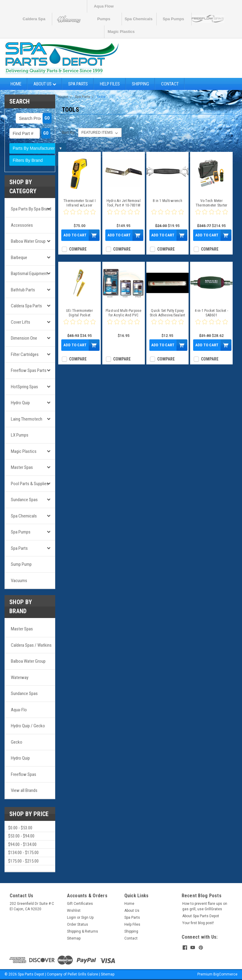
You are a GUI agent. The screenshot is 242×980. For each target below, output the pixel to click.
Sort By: (68, 132)
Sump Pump (21, 564)
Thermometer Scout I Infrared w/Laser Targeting (80, 203)
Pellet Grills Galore (83, 974)
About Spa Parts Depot (201, 916)
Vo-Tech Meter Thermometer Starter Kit (212, 203)
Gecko (17, 742)
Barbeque (19, 258)
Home (16, 84)
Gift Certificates (80, 904)
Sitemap (74, 938)
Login (72, 918)
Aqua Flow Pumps (104, 8)
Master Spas (22, 467)
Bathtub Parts (23, 290)
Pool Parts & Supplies (30, 484)
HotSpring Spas (24, 387)
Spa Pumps (173, 19)
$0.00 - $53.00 (20, 828)
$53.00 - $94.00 (21, 836)
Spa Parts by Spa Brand (31, 209)
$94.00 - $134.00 (22, 844)
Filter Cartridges (25, 354)
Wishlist (74, 911)
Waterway (20, 677)
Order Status (78, 924)
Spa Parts (78, 84)
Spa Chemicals (139, 19)
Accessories (22, 225)
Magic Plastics (121, 32)
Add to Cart (75, 235)
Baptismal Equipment (29, 274)
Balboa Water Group (28, 241)
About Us (45, 84)
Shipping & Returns (83, 931)
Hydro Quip (20, 403)
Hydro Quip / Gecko (28, 726)
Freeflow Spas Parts (29, 370)
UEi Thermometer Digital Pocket (80, 313)
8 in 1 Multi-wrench (167, 201)
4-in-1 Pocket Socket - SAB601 (211, 313)
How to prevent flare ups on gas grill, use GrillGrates (205, 906)
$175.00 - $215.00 (23, 861)
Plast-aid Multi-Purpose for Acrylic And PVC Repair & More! (124, 313)
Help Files (110, 84)
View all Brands (24, 790)
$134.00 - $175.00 (23, 853)
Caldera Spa (34, 19)
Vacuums (19, 581)
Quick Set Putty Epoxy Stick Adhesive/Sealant (167, 313)
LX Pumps (20, 435)
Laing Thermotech (27, 419)
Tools (101, 97)
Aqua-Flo (19, 710)
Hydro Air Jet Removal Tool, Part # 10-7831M (124, 203)
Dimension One (24, 338)
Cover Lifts (21, 322)
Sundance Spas (24, 500)
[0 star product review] (80, 216)
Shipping (140, 84)
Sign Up (87, 918)
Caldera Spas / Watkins (31, 645)
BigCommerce (225, 974)
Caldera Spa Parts (26, 306)
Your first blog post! (198, 923)
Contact (170, 84)
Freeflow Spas (24, 774)
